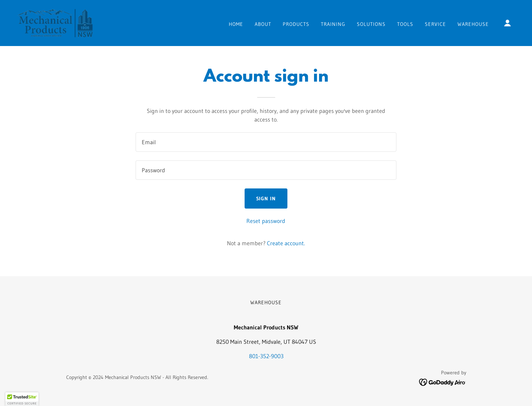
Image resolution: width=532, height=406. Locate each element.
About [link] (263, 24)
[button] (508, 23)
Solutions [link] (371, 24)
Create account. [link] (286, 243)
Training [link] (333, 24)
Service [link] (435, 24)
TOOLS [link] (405, 24)
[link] (55, 22)
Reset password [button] (266, 221)
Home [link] (236, 24)
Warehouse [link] (473, 24)
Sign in (266, 199)
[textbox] (266, 142)
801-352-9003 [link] (266, 356)
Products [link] (296, 24)
